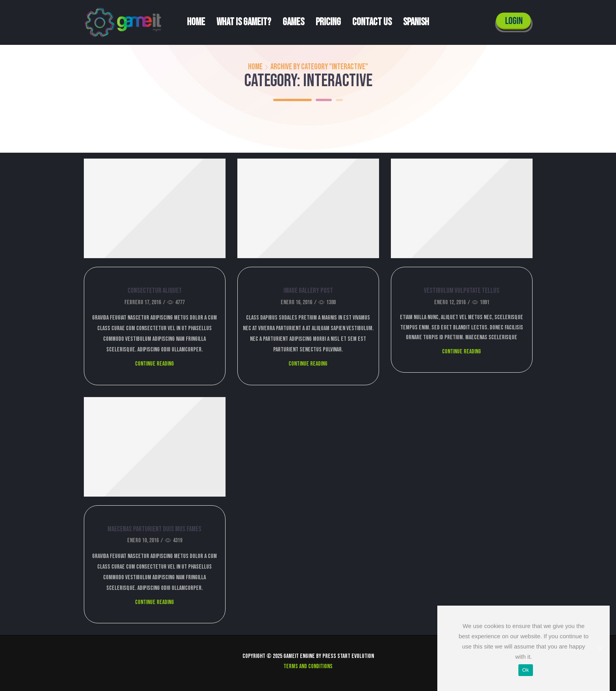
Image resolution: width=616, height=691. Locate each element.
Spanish (416, 22)
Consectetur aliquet (155, 291)
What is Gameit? (244, 22)
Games (293, 22)
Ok (526, 670)
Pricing (328, 22)
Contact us (372, 22)
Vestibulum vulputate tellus (462, 291)
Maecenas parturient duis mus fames (154, 529)
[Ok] (600, 649)
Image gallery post (308, 291)
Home (196, 22)
